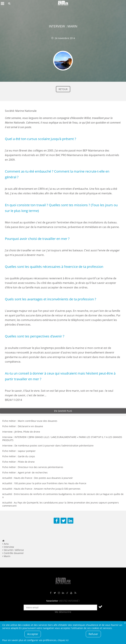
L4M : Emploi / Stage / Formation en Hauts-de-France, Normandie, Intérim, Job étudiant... (63, 3)
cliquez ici (63, 640)
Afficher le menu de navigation (2, 3)
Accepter (33, 634)
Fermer (125, 623)
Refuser (93, 634)
